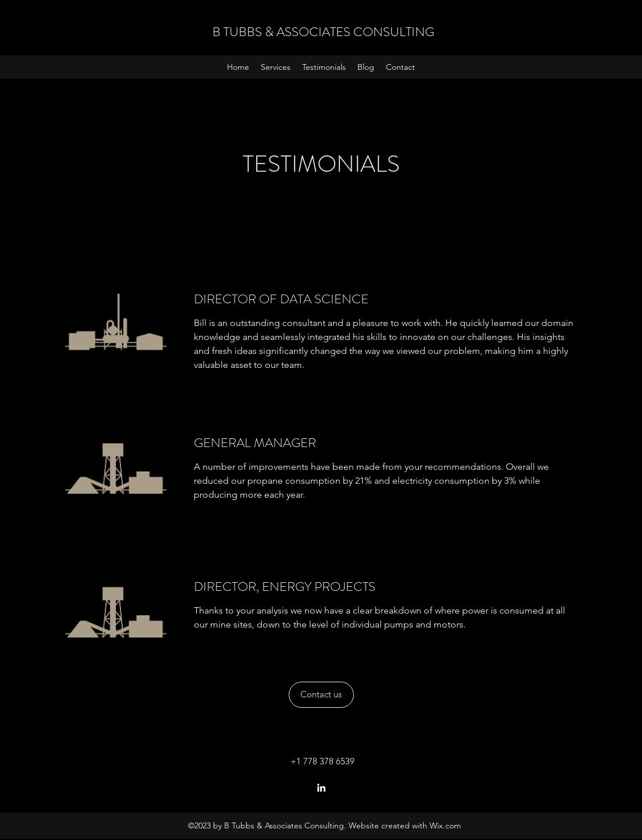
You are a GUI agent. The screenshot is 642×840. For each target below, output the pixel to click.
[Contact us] (321, 695)
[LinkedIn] (321, 788)
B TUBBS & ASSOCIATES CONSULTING (323, 32)
